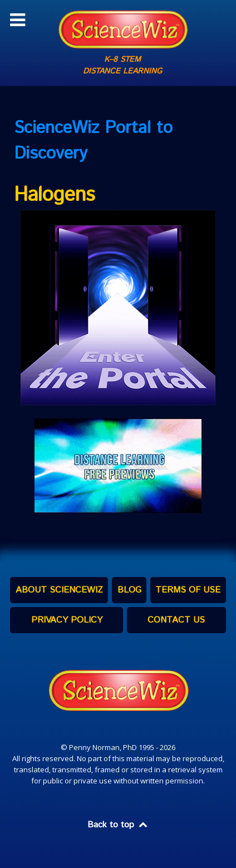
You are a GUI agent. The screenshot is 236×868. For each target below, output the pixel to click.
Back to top (118, 825)
